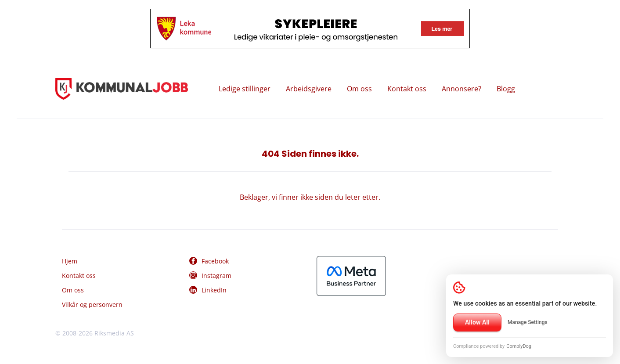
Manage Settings (528, 322)
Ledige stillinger (245, 89)
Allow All (477, 322)
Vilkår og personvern (92, 305)
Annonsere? (461, 89)
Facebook (215, 261)
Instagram (216, 276)
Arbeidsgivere (309, 89)
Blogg (506, 89)
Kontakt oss (407, 89)
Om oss (359, 89)
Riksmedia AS (114, 333)
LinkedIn (214, 290)
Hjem (70, 261)
